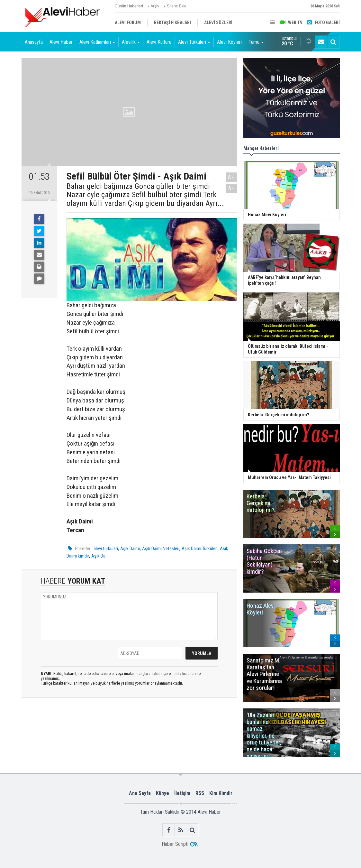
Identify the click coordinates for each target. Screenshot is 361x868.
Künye (162, 793)
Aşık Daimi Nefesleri (161, 549)
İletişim (182, 793)
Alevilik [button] (131, 42)
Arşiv (155, 6)
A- (231, 188)
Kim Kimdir (221, 793)
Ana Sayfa (140, 793)
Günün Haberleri (129, 6)
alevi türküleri (106, 549)
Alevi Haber (61, 42)
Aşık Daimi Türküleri (200, 549)
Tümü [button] (256, 42)
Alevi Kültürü (159, 42)
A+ (231, 177)
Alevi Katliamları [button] (97, 42)
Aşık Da (98, 556)
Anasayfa (34, 42)
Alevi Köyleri (229, 42)
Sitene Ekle (177, 6)
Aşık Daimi (130, 549)
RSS (200, 793)
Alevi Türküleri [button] (194, 42)
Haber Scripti (175, 844)
